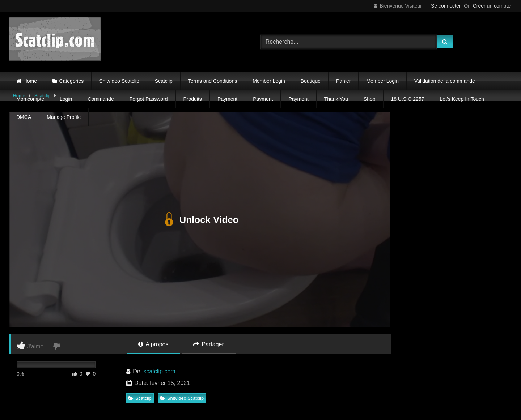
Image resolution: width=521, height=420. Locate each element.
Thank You (336, 99)
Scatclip (164, 81)
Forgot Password (149, 99)
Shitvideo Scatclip (119, 81)
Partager (209, 344)
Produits (193, 99)
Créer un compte (492, 6)
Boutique (311, 81)
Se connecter (446, 6)
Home (30, 81)
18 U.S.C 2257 (408, 99)
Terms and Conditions (213, 81)
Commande (101, 99)
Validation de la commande (445, 81)
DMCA (24, 117)
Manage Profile (64, 117)
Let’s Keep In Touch (462, 99)
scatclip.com (160, 371)
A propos (153, 344)
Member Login (269, 81)
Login (66, 99)
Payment (227, 99)
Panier (343, 81)
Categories (72, 81)
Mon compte (30, 99)
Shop (370, 99)
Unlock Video (200, 220)
